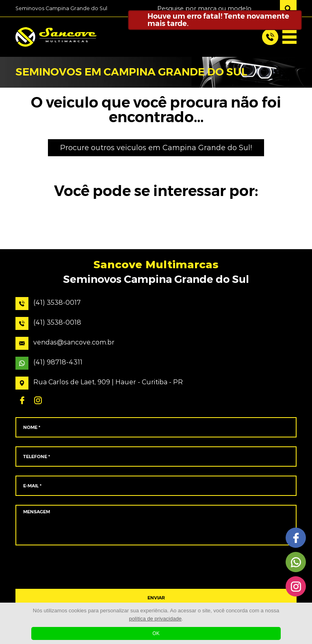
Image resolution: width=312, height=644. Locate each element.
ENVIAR (156, 598)
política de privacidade (155, 619)
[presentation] (156, 567)
